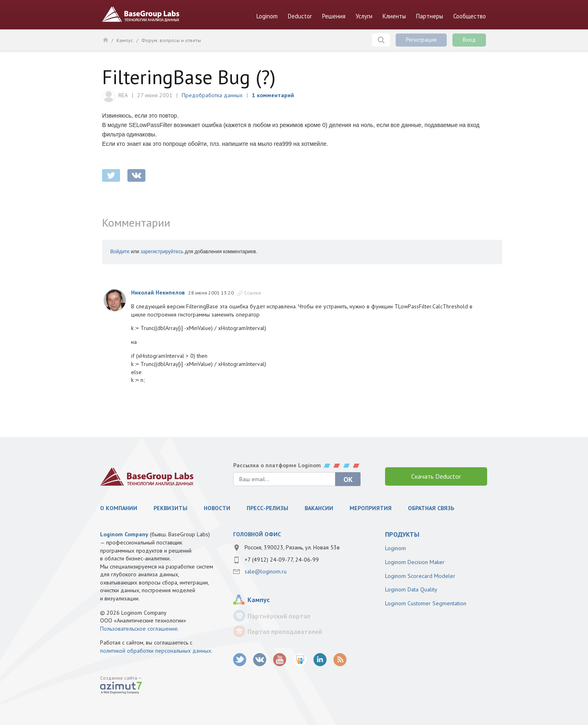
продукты (402, 534)
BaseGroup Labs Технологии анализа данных (141, 14)
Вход (469, 40)
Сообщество (470, 16)
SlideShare (300, 660)
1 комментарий (273, 95)
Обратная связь (431, 508)
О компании (119, 508)
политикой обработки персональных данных (156, 651)
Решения (334, 16)
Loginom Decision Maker (415, 562)
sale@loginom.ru (266, 571)
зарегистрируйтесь (162, 252)
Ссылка (253, 293)
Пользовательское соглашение (139, 629)
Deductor (300, 16)
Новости (217, 508)
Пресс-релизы (267, 508)
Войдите (120, 252)
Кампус (125, 40)
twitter (111, 175)
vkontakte (136, 175)
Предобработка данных (212, 95)
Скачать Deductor (436, 476)
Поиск (381, 40)
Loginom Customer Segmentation (426, 603)
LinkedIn (320, 660)
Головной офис (257, 534)
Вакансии (319, 508)
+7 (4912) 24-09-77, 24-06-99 (282, 560)
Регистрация (421, 40)
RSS (340, 660)
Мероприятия (371, 508)
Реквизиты (170, 508)
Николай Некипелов (158, 292)
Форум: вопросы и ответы (171, 40)
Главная (105, 40)
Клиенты (394, 16)
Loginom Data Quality (411, 589)
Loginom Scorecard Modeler (420, 576)
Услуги (364, 16)
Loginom (267, 16)
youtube (280, 660)
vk (260, 660)
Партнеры (430, 16)
